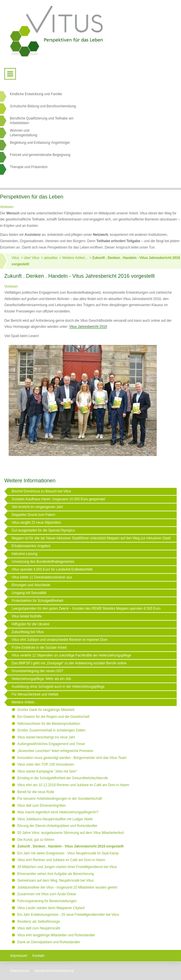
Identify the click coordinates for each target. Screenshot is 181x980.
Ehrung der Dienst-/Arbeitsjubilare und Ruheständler (57, 826)
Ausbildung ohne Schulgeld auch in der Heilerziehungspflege (58, 687)
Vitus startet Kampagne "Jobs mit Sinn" (47, 771)
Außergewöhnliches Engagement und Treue (51, 744)
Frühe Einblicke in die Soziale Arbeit (39, 648)
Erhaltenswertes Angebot (31, 546)
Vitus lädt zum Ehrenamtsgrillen (42, 806)
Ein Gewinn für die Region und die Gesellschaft (53, 717)
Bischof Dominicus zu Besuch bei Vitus (41, 491)
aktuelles (51, 258)
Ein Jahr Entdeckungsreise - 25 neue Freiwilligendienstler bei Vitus (68, 915)
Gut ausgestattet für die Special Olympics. (44, 530)
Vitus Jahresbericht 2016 (88, 327)
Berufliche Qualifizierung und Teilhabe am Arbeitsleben (42, 121)
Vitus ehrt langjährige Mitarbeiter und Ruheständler (56, 935)
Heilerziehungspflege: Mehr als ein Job (41, 679)
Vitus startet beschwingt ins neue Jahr (46, 737)
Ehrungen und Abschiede (31, 585)
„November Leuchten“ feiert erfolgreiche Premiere (55, 751)
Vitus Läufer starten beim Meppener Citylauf (51, 908)
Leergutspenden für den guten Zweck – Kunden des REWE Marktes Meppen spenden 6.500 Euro (86, 608)
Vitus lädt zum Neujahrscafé (39, 928)
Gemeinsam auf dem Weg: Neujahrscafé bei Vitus (56, 880)
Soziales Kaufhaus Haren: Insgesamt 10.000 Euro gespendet (58, 499)
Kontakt (38, 956)
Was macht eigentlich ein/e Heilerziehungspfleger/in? (58, 812)
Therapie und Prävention (29, 167)
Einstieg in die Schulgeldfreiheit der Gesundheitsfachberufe (63, 778)
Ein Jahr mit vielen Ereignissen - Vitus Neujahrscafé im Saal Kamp (68, 853)
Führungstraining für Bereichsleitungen (47, 901)
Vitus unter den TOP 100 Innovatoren (46, 764)
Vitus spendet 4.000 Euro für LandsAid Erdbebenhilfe (52, 569)
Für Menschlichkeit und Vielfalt (35, 694)
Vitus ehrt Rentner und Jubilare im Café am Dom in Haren (61, 860)
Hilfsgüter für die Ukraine (31, 624)
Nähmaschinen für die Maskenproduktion (49, 724)
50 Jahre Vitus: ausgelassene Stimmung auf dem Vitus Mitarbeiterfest (71, 833)
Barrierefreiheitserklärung (54, 971)
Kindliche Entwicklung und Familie (36, 94)
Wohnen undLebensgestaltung (24, 133)
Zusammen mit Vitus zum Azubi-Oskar (47, 894)
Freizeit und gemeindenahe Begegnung (40, 155)
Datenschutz (20, 971)
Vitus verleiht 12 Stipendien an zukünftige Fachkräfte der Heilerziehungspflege (71, 655)
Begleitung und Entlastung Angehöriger (40, 143)
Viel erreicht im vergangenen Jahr (37, 507)
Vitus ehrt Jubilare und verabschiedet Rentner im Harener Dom (60, 640)
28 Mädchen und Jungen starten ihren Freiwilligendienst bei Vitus (67, 867)
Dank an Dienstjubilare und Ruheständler (49, 942)
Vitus (15, 258)
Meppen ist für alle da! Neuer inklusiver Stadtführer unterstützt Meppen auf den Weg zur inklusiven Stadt (91, 538)
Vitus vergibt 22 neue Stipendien (36, 523)
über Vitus (31, 258)
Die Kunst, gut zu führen (36, 840)
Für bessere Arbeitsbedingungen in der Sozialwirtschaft (60, 799)
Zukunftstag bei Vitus (28, 632)
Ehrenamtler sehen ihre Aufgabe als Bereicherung (56, 874)
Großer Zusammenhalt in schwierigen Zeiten (51, 730)
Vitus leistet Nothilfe (27, 616)
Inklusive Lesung (24, 554)
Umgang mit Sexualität (29, 593)
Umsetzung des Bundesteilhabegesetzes (43, 562)
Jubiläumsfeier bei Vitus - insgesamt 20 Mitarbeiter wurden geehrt (67, 887)
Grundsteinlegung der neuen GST (37, 671)
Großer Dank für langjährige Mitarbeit (46, 710)
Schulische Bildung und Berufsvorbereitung (43, 106)
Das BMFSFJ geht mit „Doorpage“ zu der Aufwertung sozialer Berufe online (69, 663)
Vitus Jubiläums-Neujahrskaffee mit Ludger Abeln (55, 819)
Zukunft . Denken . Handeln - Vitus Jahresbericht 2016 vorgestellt (71, 846)
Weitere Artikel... (75, 258)
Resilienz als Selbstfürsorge (39, 922)
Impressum (19, 956)
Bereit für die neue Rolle (36, 792)
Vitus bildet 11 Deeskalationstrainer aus (42, 577)
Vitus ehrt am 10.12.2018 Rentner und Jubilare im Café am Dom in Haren (73, 785)
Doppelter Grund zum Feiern (33, 515)
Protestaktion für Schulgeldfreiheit (37, 601)
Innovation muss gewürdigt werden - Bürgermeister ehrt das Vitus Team (72, 758)
